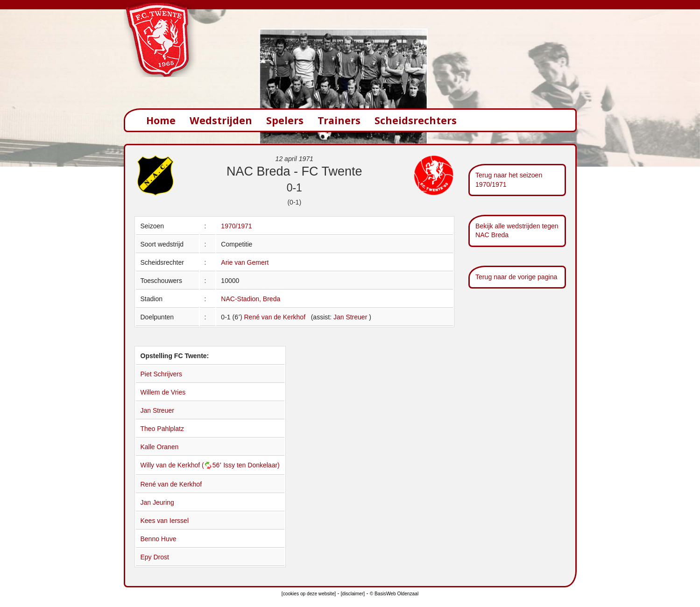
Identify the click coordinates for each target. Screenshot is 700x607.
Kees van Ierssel (165, 521)
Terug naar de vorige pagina (516, 277)
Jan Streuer (351, 317)
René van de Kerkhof (275, 317)
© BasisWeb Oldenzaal (394, 594)
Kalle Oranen (160, 447)
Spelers (285, 120)
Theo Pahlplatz (162, 429)
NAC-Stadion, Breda (251, 299)
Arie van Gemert (245, 262)
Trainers (339, 120)
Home (161, 120)
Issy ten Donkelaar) (251, 465)
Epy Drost (155, 557)
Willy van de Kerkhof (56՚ (182, 465)
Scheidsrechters (416, 120)
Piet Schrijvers (161, 374)
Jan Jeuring (157, 502)
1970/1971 (236, 226)
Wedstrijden (221, 120)
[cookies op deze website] (309, 594)
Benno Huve (159, 539)
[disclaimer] (353, 594)
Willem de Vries (163, 392)
